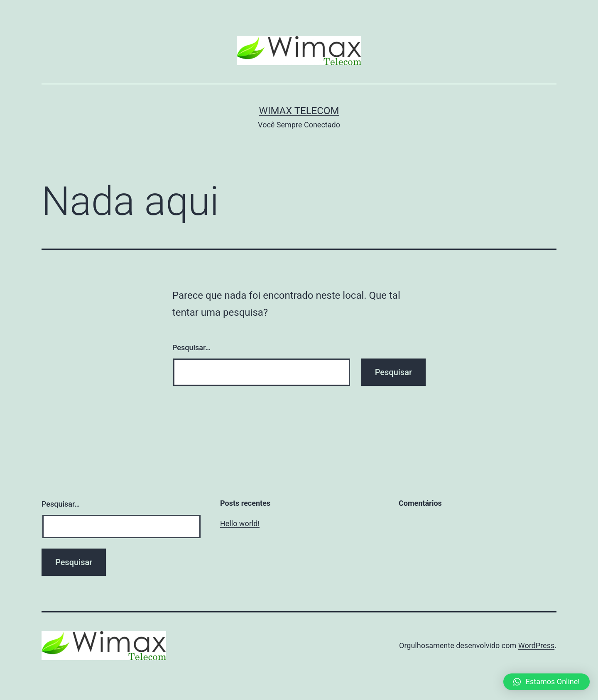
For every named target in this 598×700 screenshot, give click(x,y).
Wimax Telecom (299, 111)
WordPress (536, 645)
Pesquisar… (191, 348)
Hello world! (240, 523)
